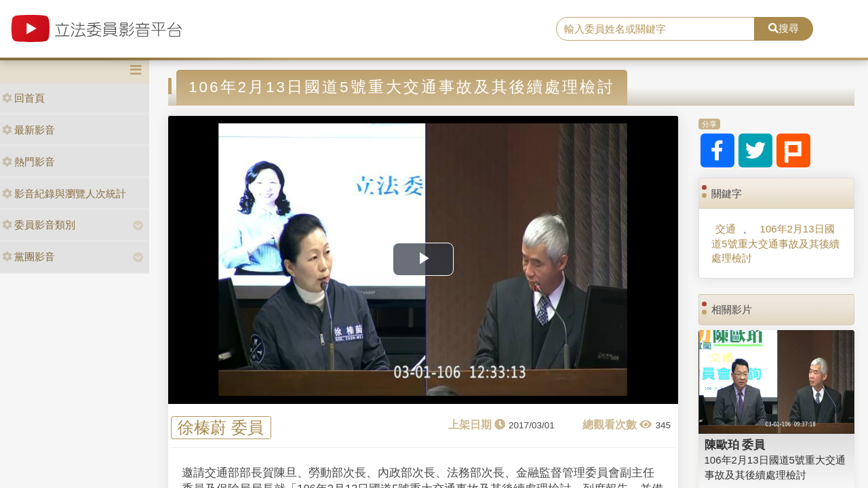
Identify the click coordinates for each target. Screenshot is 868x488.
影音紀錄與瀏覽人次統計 (64, 194)
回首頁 (23, 98)
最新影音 (28, 130)
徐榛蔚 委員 (221, 428)
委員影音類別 (39, 225)
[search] (655, 29)
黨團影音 (28, 257)
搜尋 (784, 28)
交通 (726, 229)
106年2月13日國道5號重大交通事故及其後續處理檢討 (775, 243)
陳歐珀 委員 (735, 445)
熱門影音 (28, 162)
